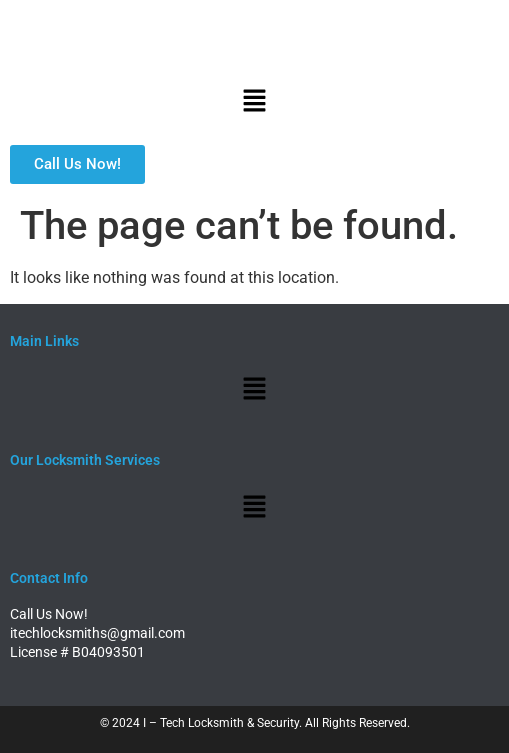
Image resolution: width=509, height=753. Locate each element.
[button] (254, 102)
